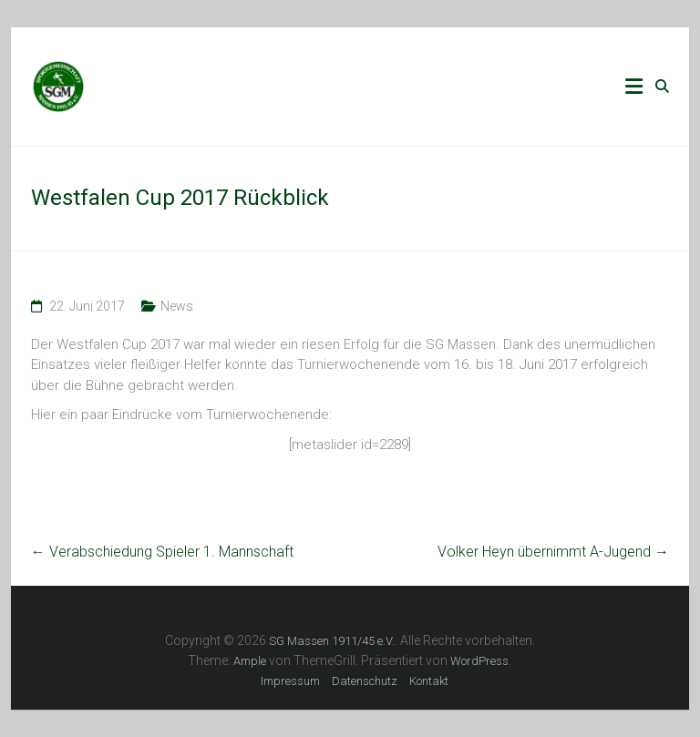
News (177, 306)
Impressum (290, 681)
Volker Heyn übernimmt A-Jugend (553, 552)
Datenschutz (365, 681)
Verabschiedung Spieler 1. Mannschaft (162, 552)
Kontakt (429, 681)
